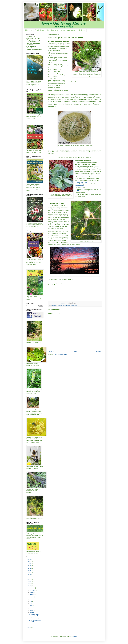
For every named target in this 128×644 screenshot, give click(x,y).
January (32, 612)
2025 (30, 561)
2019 (30, 575)
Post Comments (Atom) (61, 354)
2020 (30, 573)
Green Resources (53, 30)
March (31, 608)
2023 (30, 566)
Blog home (29, 30)
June (31, 601)
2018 (30, 577)
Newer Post (51, 352)
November (32, 590)
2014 (30, 586)
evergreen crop (79, 186)
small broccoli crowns (81, 191)
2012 (30, 627)
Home (75, 352)
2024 (30, 564)
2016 (30, 582)
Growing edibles (66, 305)
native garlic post (82, 182)
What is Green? (40, 30)
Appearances (71, 30)
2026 (30, 559)
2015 (30, 584)
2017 (30, 579)
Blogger (75, 637)
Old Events (82, 30)
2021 (30, 570)
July (31, 599)
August (31, 597)
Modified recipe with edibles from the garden (36, 615)
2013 (30, 625)
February (32, 610)
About (63, 30)
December (32, 588)
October (32, 592)
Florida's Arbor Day (34, 618)
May (31, 604)
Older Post (98, 352)
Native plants (74, 305)
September (32, 595)
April (31, 606)
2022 (30, 568)
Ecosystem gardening (57, 305)
